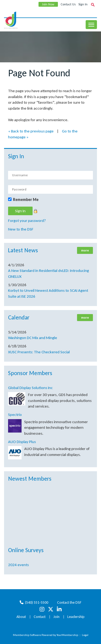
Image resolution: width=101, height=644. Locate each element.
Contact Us (68, 4)
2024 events (18, 565)
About (21, 617)
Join (56, 617)
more (85, 250)
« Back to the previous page (31, 131)
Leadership (76, 617)
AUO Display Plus (22, 442)
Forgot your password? (27, 221)
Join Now (48, 4)
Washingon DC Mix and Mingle (33, 338)
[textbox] (93, 5)
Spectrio (15, 415)
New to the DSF (21, 229)
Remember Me (26, 200)
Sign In (83, 4)
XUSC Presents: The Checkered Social (39, 352)
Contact (40, 617)
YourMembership (67, 635)
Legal (85, 635)
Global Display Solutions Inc (30, 388)
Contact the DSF (69, 602)
